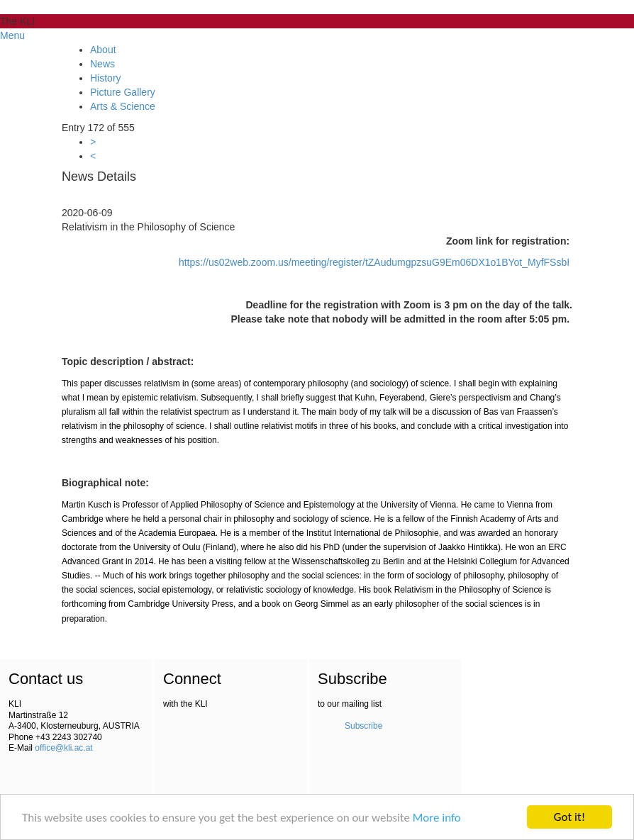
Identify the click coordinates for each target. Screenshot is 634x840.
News (102, 64)
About (103, 50)
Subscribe (363, 726)
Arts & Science (123, 106)
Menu (12, 35)
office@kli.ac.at (63, 748)
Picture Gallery (123, 92)
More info (437, 818)
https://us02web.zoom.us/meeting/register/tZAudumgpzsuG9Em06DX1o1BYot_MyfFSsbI (374, 262)
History (106, 78)
